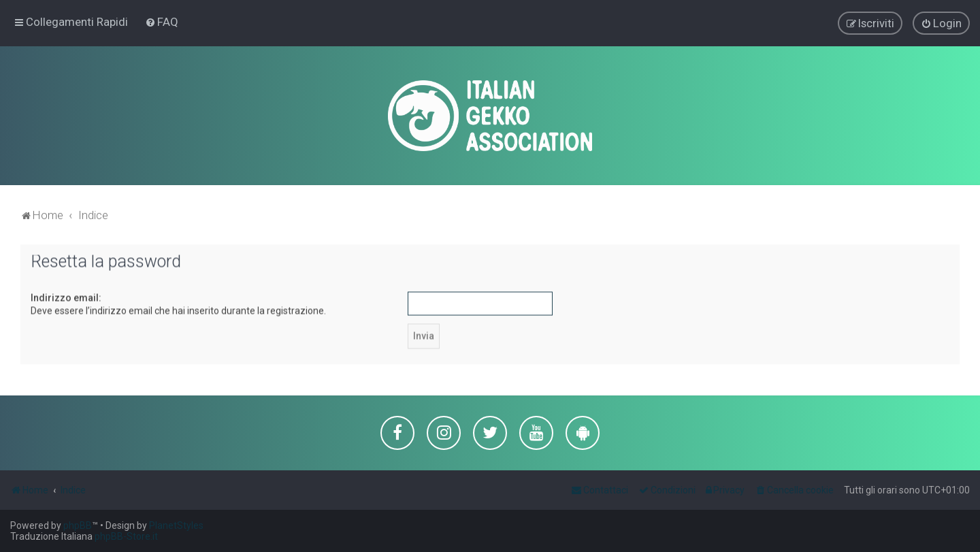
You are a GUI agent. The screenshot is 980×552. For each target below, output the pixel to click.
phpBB (78, 525)
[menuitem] (162, 22)
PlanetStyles (176, 525)
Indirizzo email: (66, 297)
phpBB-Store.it (126, 536)
